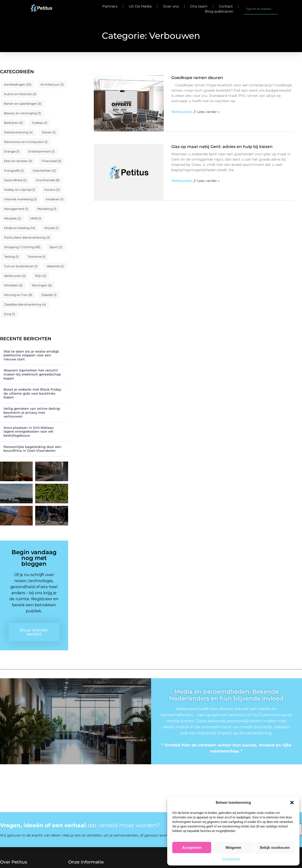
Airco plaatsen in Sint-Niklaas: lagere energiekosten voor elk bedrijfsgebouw (29, 431)
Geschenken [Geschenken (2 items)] (44, 171)
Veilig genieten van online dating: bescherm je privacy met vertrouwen (32, 412)
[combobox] (261, 9)
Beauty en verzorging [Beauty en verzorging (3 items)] (23, 113)
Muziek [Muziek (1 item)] (51, 228)
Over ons (171, 6)
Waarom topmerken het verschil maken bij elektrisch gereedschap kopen (32, 374)
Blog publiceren (219, 11)
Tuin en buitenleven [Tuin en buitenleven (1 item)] (21, 266)
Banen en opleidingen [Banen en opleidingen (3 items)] (23, 104)
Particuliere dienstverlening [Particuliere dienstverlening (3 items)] (27, 237)
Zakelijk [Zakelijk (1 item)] (49, 295)
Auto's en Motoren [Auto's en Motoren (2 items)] (20, 94)
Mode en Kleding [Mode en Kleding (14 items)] (20, 228)
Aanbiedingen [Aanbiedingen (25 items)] (18, 84)
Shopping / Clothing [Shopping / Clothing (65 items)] (22, 247)
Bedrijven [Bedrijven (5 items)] (13, 123)
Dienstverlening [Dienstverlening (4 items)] (18, 132)
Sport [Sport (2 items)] (56, 247)
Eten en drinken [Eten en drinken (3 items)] (18, 161)
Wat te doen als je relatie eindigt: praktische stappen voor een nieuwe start (31, 355)
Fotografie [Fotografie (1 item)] (14, 171)
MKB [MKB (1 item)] (36, 218)
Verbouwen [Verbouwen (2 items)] (15, 276)
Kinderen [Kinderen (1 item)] (55, 199)
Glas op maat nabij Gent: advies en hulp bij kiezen (222, 147)
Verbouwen (182, 112)
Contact (226, 6)
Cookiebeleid (231, 859)
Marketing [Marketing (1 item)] (47, 209)
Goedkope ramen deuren (197, 78)
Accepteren (192, 848)
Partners (110, 6)
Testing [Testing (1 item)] (11, 257)
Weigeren (233, 848)
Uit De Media (140, 6)
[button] (292, 803)
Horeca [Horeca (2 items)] (52, 190)
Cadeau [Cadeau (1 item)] (40, 123)
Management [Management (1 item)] (16, 209)
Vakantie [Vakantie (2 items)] (55, 266)
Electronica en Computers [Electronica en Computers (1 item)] (26, 142)
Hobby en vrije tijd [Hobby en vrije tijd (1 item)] (20, 190)
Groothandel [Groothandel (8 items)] (48, 180)
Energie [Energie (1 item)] (12, 151)
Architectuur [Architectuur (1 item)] (52, 84)
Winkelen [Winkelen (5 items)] (13, 285)
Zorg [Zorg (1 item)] (10, 314)
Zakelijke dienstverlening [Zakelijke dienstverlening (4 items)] (25, 304)
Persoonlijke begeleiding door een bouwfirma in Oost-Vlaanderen (32, 449)
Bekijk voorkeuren (275, 848)
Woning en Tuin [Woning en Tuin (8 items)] (18, 295)
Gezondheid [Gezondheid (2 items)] (15, 180)
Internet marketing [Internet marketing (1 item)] (20, 199)
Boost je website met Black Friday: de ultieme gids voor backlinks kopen (33, 393)
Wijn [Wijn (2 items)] (41, 276)
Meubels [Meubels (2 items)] (13, 218)
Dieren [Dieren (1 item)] (49, 132)
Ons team (199, 6)
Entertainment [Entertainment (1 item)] (41, 151)
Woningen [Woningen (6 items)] (42, 285)
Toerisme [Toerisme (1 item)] (36, 257)
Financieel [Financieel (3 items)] (51, 161)
